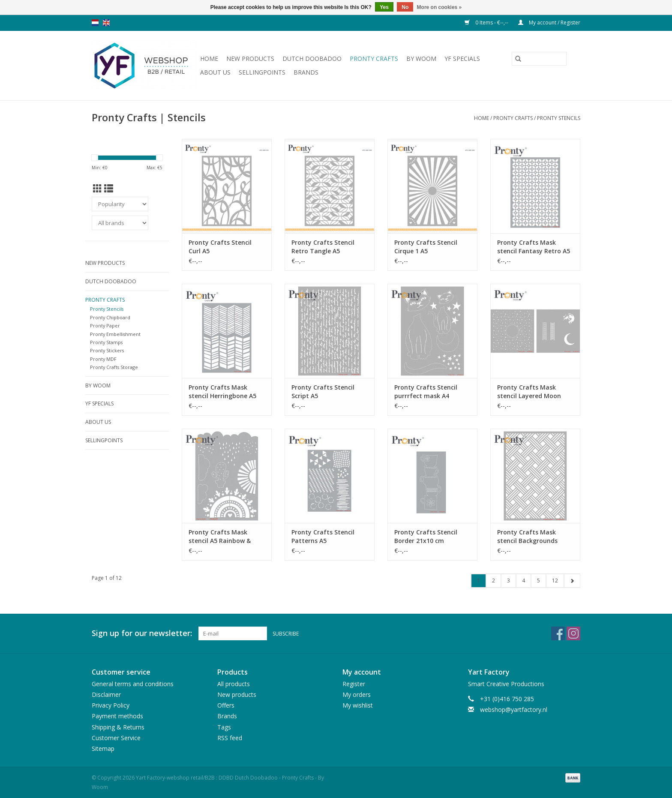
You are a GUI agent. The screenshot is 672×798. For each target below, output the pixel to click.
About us (215, 72)
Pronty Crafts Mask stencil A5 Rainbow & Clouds (220, 537)
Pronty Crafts (374, 58)
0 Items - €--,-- (487, 22)
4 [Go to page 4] (523, 580)
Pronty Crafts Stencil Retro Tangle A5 (323, 247)
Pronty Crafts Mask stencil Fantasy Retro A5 (534, 247)
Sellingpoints (262, 72)
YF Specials (462, 58)
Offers (226, 705)
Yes (384, 7)
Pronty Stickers (107, 350)
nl (95, 23)
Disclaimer (106, 694)
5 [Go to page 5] (538, 580)
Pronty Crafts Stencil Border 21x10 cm (426, 536)
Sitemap (103, 748)
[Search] (539, 59)
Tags (224, 727)
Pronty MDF (103, 359)
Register (354, 684)
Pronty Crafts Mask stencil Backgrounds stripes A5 (527, 537)
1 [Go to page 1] (478, 580)
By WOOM (421, 58)
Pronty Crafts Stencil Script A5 (323, 391)
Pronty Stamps (106, 342)
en (106, 23)
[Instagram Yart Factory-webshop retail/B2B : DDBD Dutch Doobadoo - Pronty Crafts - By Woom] (573, 633)
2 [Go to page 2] (493, 580)
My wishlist (358, 705)
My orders (357, 694)
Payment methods (117, 716)
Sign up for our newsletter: (142, 633)
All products (234, 684)
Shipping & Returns (118, 727)
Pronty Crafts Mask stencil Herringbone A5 (222, 391)
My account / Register (549, 22)
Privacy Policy (111, 705)
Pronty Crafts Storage (114, 367)
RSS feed (230, 738)
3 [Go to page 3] (508, 580)
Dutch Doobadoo (312, 58)
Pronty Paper (105, 325)
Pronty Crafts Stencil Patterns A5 (323, 536)
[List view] (109, 189)
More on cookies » (439, 7)
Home (209, 58)
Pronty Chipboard (110, 317)
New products (250, 58)
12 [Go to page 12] (555, 580)
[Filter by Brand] (120, 223)
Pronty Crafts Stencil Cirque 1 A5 (426, 247)
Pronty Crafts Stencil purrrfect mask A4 (426, 391)
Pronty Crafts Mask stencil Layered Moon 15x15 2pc (529, 392)
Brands (306, 72)
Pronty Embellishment (115, 334)
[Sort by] (120, 204)
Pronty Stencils (559, 118)
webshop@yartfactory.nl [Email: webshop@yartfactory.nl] (514, 709)
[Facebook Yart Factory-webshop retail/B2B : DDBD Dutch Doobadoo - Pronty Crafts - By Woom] (558, 633)
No (405, 7)
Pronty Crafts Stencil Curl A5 (220, 247)
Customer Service (116, 738)
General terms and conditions (133, 684)
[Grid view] (97, 189)
